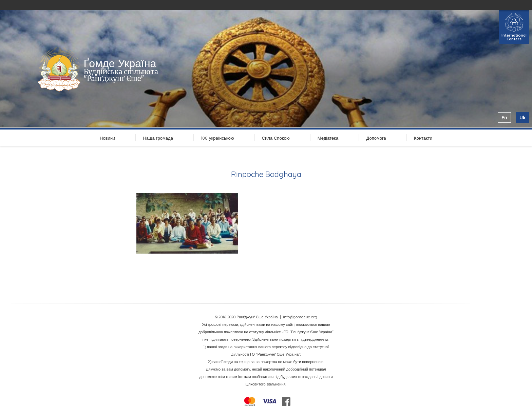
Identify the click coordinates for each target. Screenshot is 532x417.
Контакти (423, 138)
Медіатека (328, 138)
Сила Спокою (276, 138)
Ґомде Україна (120, 63)
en (504, 117)
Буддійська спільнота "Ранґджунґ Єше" (121, 75)
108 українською (217, 138)
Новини (107, 138)
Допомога (376, 138)
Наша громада (158, 138)
